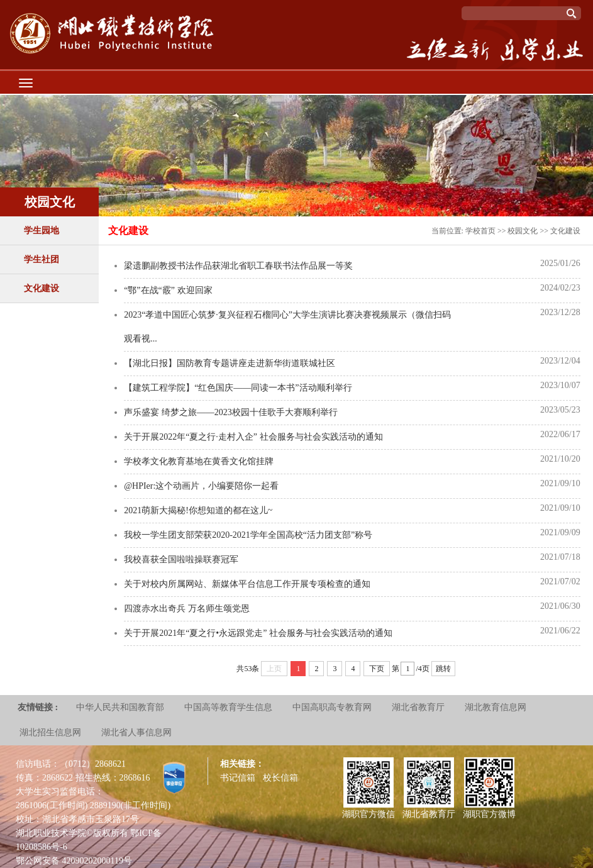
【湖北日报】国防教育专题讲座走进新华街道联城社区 (230, 363)
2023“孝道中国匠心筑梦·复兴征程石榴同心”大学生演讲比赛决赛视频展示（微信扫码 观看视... (287, 327)
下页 (377, 669)
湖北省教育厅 (418, 707)
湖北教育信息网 (496, 707)
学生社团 (42, 259)
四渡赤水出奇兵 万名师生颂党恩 (187, 609)
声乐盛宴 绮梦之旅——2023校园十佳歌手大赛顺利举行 (231, 412)
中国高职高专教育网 (332, 707)
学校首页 (480, 231)
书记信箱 (238, 778)
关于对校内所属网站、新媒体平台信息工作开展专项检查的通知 (247, 584)
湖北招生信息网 (50, 732)
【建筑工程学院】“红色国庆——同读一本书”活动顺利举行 (238, 388)
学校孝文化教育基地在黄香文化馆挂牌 (199, 461)
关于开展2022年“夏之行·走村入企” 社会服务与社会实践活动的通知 (253, 437)
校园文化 (523, 231)
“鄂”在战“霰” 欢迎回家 (168, 290)
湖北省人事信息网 (136, 732)
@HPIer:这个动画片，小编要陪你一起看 (201, 486)
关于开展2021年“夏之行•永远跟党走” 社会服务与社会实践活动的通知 (258, 633)
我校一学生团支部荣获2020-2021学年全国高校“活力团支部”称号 (248, 535)
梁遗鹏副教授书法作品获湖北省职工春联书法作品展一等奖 (238, 266)
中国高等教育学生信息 (228, 707)
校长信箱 (280, 778)
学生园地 (42, 231)
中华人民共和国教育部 (120, 707)
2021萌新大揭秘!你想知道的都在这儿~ (198, 510)
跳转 (443, 669)
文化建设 (42, 288)
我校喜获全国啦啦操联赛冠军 (181, 559)
